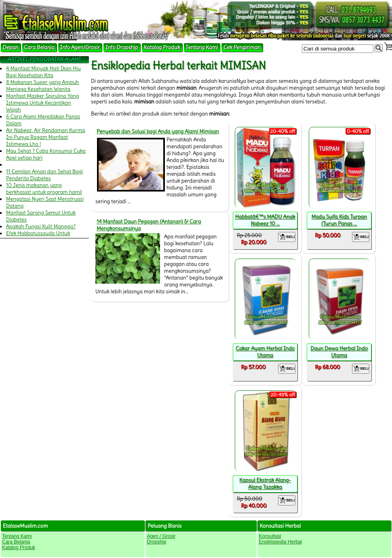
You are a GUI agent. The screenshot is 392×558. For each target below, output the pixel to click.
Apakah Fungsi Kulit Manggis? (41, 226)
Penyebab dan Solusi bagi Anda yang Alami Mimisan (158, 132)
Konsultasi (270, 536)
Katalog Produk (162, 47)
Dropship (156, 542)
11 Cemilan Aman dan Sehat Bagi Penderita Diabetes (44, 175)
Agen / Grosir (161, 536)
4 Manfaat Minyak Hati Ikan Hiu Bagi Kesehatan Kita (43, 72)
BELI (287, 237)
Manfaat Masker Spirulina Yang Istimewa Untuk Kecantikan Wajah (42, 103)
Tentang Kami (202, 47)
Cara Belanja (39, 47)
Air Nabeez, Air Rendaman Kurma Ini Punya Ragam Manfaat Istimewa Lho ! (46, 137)
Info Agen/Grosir (80, 47)
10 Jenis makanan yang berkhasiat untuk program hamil (44, 189)
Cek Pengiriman (242, 47)
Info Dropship (122, 47)
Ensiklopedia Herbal (280, 542)
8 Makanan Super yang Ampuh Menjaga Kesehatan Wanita (43, 86)
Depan (11, 47)
